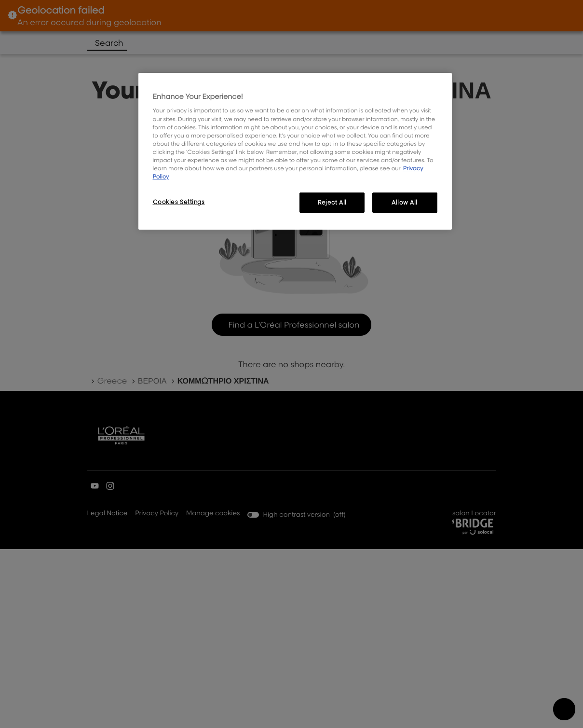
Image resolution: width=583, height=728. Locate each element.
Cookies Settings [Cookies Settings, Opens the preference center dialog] (179, 202)
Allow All (405, 202)
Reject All (332, 202)
